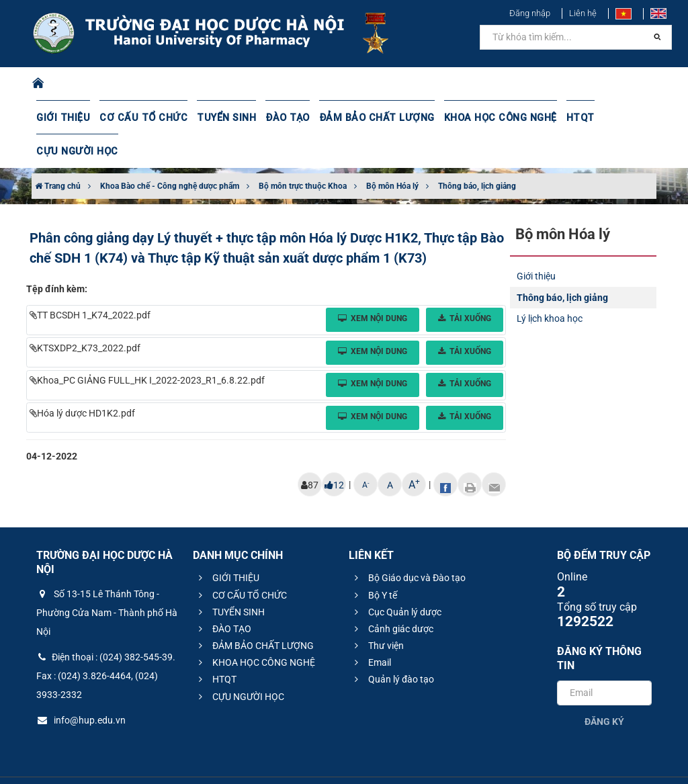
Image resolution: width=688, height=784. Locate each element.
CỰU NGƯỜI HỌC (622, 118)
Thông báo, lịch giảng (477, 153)
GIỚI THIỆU (62, 118)
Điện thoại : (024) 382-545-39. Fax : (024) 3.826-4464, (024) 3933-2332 (106, 642)
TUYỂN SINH (218, 118)
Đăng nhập (530, 13)
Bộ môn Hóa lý (392, 153)
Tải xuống (465, 285)
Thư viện (377, 612)
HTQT (560, 118)
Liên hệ (583, 13)
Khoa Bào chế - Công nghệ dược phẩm (170, 153)
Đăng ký (604, 688)
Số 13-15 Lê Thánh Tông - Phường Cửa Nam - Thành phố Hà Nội (107, 579)
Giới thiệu (536, 243)
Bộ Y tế (374, 562)
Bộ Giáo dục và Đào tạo (408, 544)
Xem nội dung (373, 285)
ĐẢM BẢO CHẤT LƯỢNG (363, 118)
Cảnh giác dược (392, 595)
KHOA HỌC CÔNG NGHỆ (482, 118)
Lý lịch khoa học (550, 285)
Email (371, 629)
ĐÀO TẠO (277, 118)
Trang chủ (58, 153)
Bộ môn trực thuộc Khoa (303, 153)
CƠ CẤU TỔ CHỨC (139, 118)
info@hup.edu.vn (81, 687)
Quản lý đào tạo (392, 646)
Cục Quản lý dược (396, 578)
